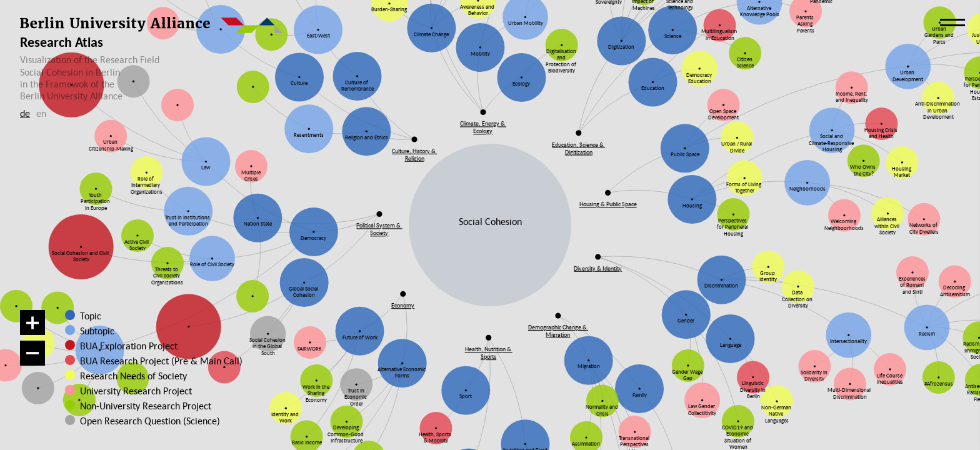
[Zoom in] (32, 322)
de (25, 113)
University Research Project (131, 391)
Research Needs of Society (132, 376)
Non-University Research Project (136, 406)
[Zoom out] (32, 353)
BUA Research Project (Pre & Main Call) (161, 361)
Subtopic (97, 331)
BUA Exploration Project (129, 346)
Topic (91, 316)
